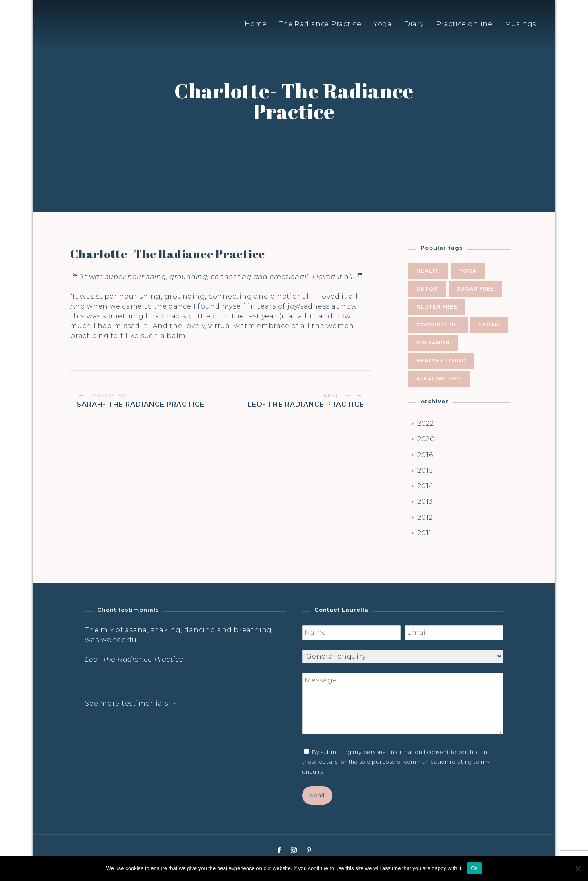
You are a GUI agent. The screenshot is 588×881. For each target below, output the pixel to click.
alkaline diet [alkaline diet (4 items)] (439, 379)
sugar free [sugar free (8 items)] (476, 289)
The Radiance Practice (320, 24)
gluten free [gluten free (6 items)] (437, 307)
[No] (578, 868)
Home (256, 24)
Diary (414, 24)
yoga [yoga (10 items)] (468, 271)
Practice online (464, 24)
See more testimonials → (131, 703)
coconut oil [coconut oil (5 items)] (438, 325)
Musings (520, 24)
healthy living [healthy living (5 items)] (441, 361)
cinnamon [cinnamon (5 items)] (433, 343)
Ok (474, 868)
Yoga (383, 24)
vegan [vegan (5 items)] (489, 325)
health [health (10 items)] (428, 271)
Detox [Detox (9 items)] (427, 289)
